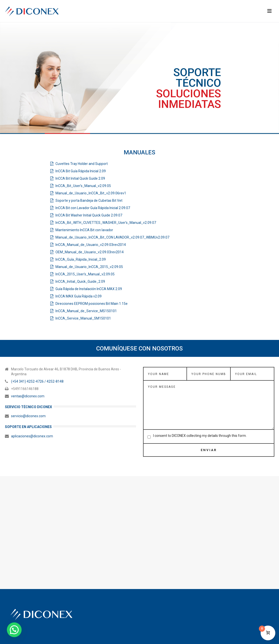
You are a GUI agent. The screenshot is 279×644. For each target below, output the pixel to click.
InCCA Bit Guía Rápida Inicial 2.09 (81, 171)
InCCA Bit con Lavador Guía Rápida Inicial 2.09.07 (93, 208)
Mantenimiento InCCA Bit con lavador (84, 230)
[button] (14, 630)
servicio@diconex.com (28, 416)
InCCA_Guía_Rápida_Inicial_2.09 (81, 259)
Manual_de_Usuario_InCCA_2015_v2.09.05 (89, 267)
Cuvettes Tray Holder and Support (82, 164)
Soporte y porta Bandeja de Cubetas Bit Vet (89, 201)
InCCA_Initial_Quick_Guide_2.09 (80, 282)
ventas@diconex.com (28, 396)
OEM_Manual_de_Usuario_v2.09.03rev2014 (90, 252)
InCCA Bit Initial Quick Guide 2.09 (80, 178)
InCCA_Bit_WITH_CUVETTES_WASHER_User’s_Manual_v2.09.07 (106, 223)
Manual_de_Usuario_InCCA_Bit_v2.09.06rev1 (91, 193)
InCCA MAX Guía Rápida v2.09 (79, 296)
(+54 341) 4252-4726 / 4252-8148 (37, 381)
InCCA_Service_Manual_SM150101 (83, 318)
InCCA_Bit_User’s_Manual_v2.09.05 (83, 186)
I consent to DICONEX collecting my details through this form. (200, 436)
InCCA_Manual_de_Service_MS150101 (86, 311)
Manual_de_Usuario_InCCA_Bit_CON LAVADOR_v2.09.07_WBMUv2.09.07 (112, 237)
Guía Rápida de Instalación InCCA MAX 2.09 (89, 289)
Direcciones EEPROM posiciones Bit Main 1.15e (92, 304)
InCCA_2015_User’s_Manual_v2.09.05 (85, 274)
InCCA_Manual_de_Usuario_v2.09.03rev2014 (91, 245)
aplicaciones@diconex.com (32, 436)
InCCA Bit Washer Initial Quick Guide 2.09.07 (89, 215)
